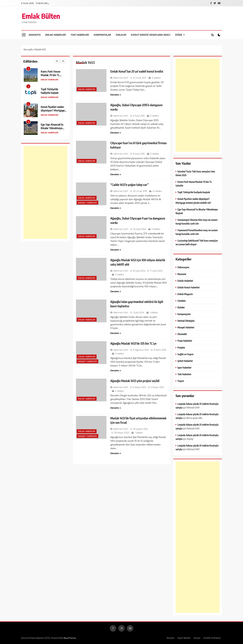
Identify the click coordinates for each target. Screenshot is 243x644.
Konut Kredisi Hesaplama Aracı (151, 35)
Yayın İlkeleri (184, 638)
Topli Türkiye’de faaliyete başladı (50, 91)
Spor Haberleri (184, 368)
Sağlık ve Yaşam (185, 354)
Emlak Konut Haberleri (189, 287)
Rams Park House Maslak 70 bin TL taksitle (51, 75)
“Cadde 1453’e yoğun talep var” (129, 185)
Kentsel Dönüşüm (186, 321)
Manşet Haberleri (87, 203)
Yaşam (181, 381)
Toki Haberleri (80, 35)
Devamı (116, 95)
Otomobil (182, 334)
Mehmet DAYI (121, 78)
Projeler (181, 348)
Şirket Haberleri (185, 361)
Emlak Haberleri (56, 35)
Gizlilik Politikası (212, 638)
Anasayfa (35, 35)
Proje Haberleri (185, 341)
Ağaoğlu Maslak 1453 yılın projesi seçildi (135, 381)
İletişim (170, 638)
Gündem (182, 301)
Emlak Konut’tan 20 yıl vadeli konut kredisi (137, 71)
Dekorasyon (183, 267)
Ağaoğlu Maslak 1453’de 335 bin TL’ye (133, 343)
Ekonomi (182, 274)
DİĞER (179, 35)
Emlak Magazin (185, 294)
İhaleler (121, 35)
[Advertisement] (45, 192)
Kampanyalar (102, 35)
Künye (197, 638)
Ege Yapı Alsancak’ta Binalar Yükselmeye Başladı (52, 128)
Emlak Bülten (41, 16)
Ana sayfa (28, 49)
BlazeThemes (70, 638)
